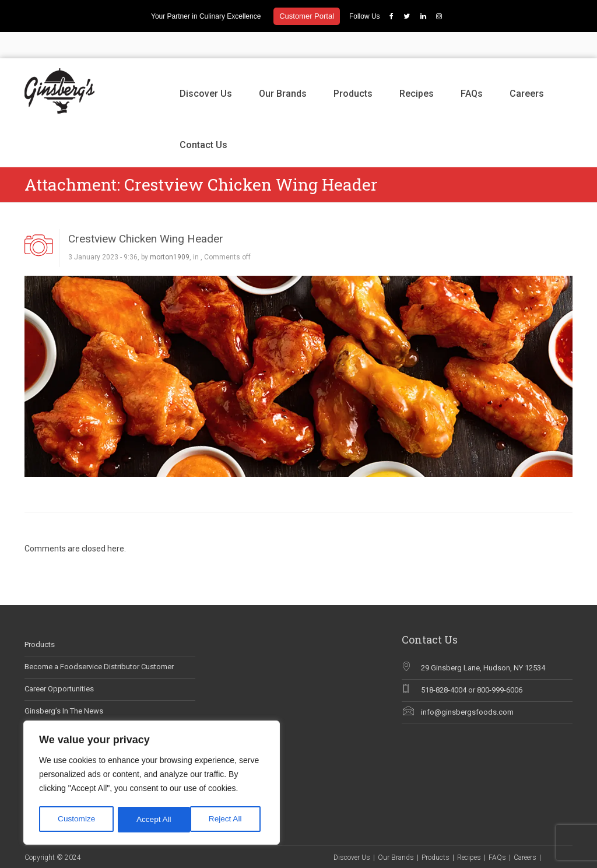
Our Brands (283, 67)
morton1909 (170, 231)
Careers (527, 67)
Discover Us (206, 67)
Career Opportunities (59, 663)
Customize (76, 820)
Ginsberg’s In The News (64, 685)
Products (353, 67)
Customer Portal (307, 16)
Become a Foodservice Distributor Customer (99, 640)
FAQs (472, 67)
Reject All (153, 820)
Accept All (228, 820)
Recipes (417, 67)
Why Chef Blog (49, 707)
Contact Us (203, 119)
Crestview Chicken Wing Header (146, 212)
